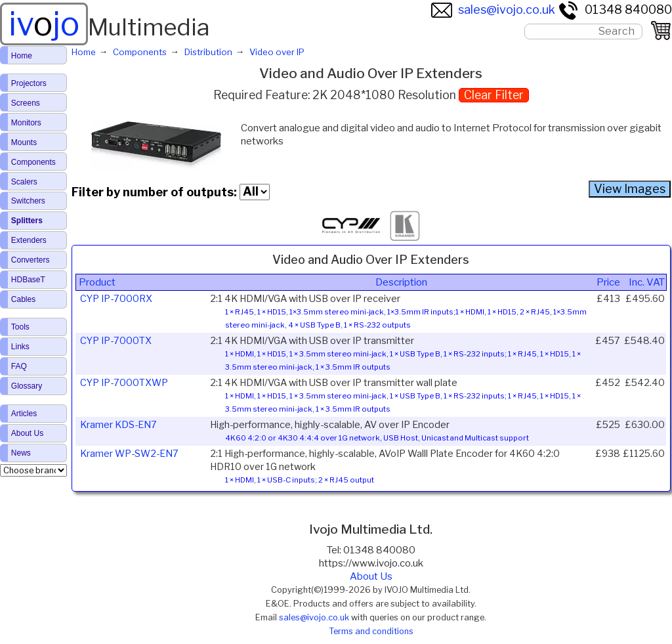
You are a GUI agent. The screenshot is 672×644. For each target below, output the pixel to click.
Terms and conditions (371, 631)
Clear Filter (494, 95)
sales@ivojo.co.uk (493, 10)
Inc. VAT (647, 282)
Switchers (28, 201)
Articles (24, 414)
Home (22, 56)
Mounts (24, 142)
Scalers (24, 182)
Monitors (26, 123)
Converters (31, 260)
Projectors (29, 83)
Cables (23, 299)
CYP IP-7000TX (116, 341)
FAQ (19, 366)
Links (20, 347)
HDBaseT (28, 280)
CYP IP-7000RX (116, 299)
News (21, 453)
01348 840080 (615, 10)
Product (97, 282)
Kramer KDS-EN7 (118, 425)
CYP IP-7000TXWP (124, 383)
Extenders (29, 240)
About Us (371, 576)
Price (608, 282)
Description (401, 282)
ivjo (44, 24)
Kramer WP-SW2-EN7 (129, 454)
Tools (20, 327)
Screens (26, 103)
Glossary (27, 386)
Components (33, 162)
